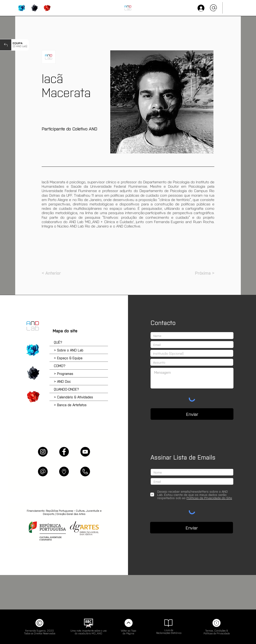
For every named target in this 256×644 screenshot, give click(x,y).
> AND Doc (62, 381)
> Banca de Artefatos (70, 405)
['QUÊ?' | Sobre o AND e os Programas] (33, 350)
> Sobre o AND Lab (69, 350)
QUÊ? (58, 342)
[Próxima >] (203, 273)
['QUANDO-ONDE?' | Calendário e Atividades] (33, 397)
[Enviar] (192, 414)
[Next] (6, 45)
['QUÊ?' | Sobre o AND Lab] (22, 8)
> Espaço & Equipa (68, 358)
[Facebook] (64, 452)
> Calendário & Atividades (73, 397)
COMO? (60, 366)
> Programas (64, 373)
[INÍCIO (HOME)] (128, 8)
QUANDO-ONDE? (66, 389)
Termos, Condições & (217, 630)
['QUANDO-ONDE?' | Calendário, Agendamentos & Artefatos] (47, 8)
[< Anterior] (57, 273)
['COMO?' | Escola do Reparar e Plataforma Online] (33, 373)
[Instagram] (43, 452)
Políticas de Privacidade (217, 633)
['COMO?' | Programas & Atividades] (34, 8)
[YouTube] (85, 452)
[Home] (33, 326)
